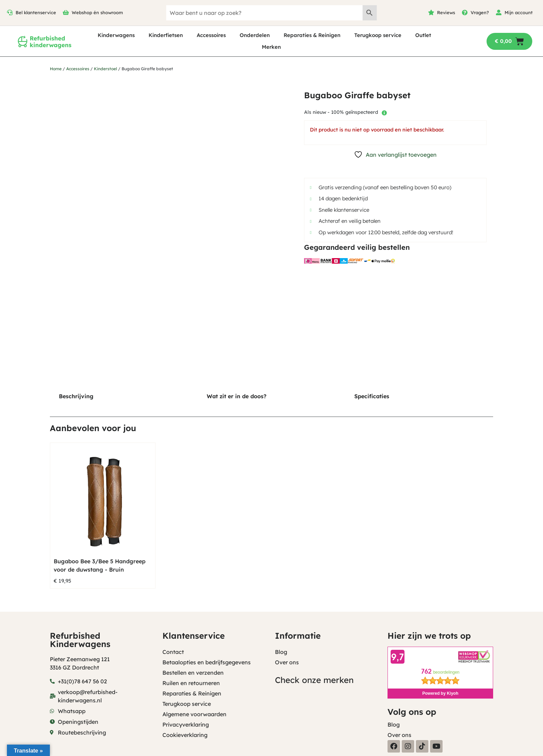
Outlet (423, 35)
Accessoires (211, 35)
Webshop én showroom (97, 12)
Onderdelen (255, 35)
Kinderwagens (116, 35)
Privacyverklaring (186, 725)
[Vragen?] (465, 12)
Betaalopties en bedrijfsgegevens (207, 662)
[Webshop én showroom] (66, 12)
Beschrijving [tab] (76, 396)
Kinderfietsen (166, 35)
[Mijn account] (499, 12)
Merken (271, 47)
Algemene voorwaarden (194, 714)
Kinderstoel (105, 69)
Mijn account (519, 12)
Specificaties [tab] (372, 396)
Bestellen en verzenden (193, 673)
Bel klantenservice (36, 12)
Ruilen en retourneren (191, 683)
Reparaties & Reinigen (312, 35)
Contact (173, 652)
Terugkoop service (378, 35)
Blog (281, 652)
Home (56, 69)
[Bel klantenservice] (10, 12)
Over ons (287, 662)
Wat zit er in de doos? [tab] (237, 396)
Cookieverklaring (185, 735)
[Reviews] (431, 12)
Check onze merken (314, 680)
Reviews (446, 12)
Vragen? (480, 12)
